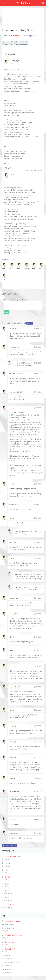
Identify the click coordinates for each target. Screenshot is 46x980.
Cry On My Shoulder (12, 963)
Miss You (8, 970)
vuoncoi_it (19, 574)
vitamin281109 (14, 505)
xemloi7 (12, 558)
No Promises (10, 942)
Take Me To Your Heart (13, 921)
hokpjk (12, 650)
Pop (4, 916)
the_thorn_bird (14, 347)
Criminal (8, 877)
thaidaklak (4, 280)
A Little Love (10, 928)
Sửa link (24, 42)
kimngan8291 (14, 614)
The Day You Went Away (14, 935)
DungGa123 (13, 778)
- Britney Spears (26, 30)
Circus (7, 884)
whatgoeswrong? (12, 269)
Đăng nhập (8, 300)
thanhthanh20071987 (16, 374)
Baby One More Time (13, 856)
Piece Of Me (10, 905)
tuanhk (12, 484)
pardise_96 (13, 742)
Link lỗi (15, 42)
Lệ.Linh (12, 637)
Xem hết (30, 323)
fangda (12, 518)
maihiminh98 (20, 363)
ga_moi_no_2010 (15, 329)
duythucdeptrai (14, 792)
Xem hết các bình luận (10, 845)
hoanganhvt (13, 833)
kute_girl (12, 710)
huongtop (12, 408)
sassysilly (12, 820)
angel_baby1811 (15, 687)
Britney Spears (8, 851)
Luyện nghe (7, 44)
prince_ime (13, 666)
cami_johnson (20, 532)
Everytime (9, 863)
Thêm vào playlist (21, 44)
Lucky (7, 870)
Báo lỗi (6, 42)
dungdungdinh (14, 726)
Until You (8, 956)
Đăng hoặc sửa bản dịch (33, 171)
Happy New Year (11, 949)
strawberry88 (14, 598)
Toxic (7, 898)
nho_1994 (13, 542)
